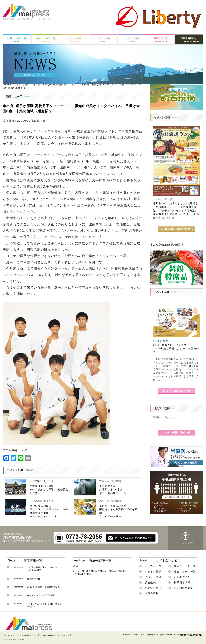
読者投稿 (150, 582)
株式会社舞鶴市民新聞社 (167, 245)
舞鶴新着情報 (182, 582)
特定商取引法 (169, 634)
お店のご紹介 (182, 577)
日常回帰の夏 (34, 579)
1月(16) (86, 574)
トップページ (153, 566)
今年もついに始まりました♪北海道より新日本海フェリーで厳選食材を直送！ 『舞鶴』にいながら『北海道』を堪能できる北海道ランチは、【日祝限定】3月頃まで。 (176, 211)
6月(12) (94, 571)
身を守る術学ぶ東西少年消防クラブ (45, 595)
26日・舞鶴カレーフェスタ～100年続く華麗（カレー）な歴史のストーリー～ (176, 348)
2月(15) (77, 574)
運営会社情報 (132, 634)
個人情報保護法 (150, 634)
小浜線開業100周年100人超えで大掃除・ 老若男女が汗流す (49, 490)
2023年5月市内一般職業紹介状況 (44, 587)
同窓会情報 (152, 593)
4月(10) (112, 571)
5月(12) (103, 571)
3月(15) (121, 571)
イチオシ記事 (153, 572)
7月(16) (85, 571)
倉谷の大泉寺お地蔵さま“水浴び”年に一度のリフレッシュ (114, 490)
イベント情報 (153, 577)
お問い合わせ (153, 588)
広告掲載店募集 (183, 588)
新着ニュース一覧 (185, 566)
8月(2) (77, 571)
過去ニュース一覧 (185, 572)
